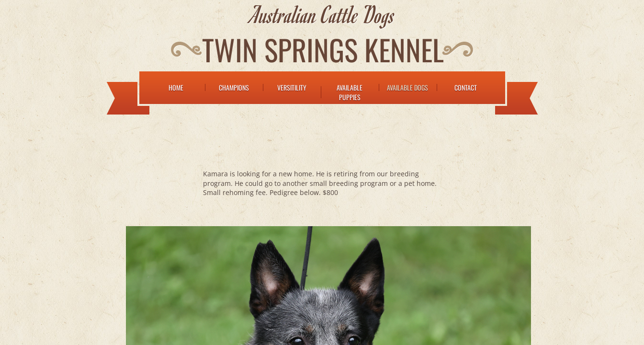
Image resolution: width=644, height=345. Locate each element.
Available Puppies (350, 92)
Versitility (292, 87)
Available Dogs (407, 87)
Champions (234, 87)
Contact (466, 87)
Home (176, 87)
